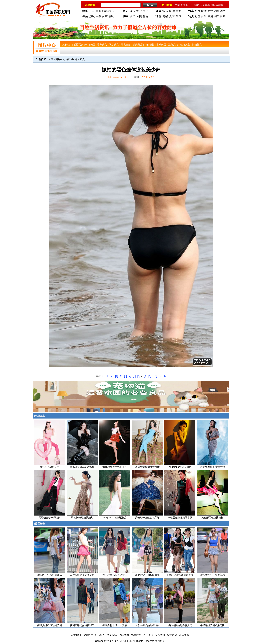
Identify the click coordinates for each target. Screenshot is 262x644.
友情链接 (88, 635)
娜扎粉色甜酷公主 (50, 467)
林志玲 (198, 5)
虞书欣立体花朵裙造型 (82, 467)
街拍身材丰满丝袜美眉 (115, 625)
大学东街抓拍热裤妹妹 (147, 625)
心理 (197, 16)
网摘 (165, 16)
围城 (178, 16)
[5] (134, 376)
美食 (99, 16)
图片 (197, 11)
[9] (150, 376)
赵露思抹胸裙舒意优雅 (147, 467)
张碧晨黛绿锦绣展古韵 (180, 518)
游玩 (92, 16)
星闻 (99, 11)
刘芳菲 (179, 5)
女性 (210, 11)
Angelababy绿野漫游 (115, 518)
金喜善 (206, 5)
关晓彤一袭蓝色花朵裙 (147, 518)
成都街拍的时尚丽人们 (180, 625)
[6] (139, 376)
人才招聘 (148, 635)
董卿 (186, 5)
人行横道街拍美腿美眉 (82, 575)
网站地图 (124, 635)
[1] (116, 376)
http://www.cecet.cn (119, 77)
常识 (165, 11)
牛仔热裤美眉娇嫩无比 (212, 625)
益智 (145, 16)
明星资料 (220, 16)
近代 (139, 11)
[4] (130, 376)
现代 (133, 11)
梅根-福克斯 (217, 5)
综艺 (111, 11)
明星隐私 (220, 11)
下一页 (162, 376)
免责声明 (136, 635)
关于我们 (76, 635)
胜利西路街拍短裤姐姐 (82, 625)
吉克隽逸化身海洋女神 (212, 467)
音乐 (204, 16)
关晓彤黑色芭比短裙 (212, 518)
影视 (105, 11)
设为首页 (172, 635)
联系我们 (160, 635)
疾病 (204, 11)
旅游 (210, 16)
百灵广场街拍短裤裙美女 (180, 575)
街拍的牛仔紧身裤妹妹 (50, 575)
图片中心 (60, 59)
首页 (51, 59)
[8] (145, 376)
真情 (172, 16)
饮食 (178, 11)
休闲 (139, 16)
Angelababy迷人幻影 (180, 467)
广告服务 (100, 635)
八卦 (92, 11)
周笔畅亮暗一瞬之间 (50, 518)
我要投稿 (112, 635)
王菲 (191, 5)
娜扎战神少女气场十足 (115, 467)
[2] (121, 376)
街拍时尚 (72, 59)
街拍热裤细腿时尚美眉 (50, 625)
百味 (105, 16)
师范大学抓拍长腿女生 (147, 575)
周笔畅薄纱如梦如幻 (82, 518)
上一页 (110, 376)
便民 (111, 16)
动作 (133, 16)
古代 (145, 11)
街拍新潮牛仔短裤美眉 (212, 575)
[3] (125, 376)
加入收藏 (184, 635)
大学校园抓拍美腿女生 (115, 575)
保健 (172, 11)
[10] (155, 376)
